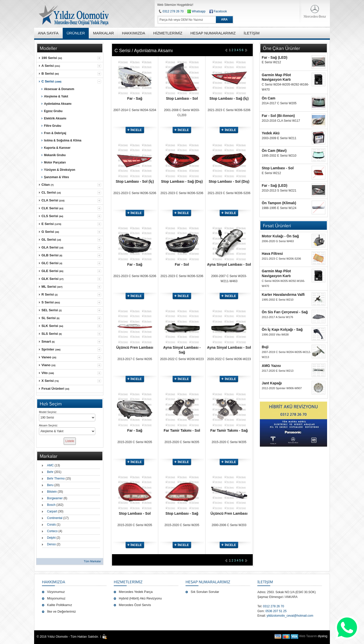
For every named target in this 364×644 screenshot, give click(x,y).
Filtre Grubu (53, 126)
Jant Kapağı (272, 383)
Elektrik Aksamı (55, 118)
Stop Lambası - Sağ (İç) (229, 98)
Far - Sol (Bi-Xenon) (278, 116)
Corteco (52, 531)
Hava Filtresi (272, 254)
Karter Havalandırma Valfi (283, 295)
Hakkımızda (54, 582)
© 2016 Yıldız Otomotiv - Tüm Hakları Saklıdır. (68, 637)
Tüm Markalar (92, 561)
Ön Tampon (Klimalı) (279, 203)
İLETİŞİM (265, 582)
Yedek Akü (271, 133)
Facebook (220, 11)
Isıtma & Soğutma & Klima (63, 140)
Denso (51, 544)
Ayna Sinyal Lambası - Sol (229, 264)
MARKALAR (104, 33)
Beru (50, 485)
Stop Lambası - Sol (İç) (135, 181)
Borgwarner (55, 498)
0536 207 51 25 (276, 611)
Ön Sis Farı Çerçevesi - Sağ (285, 312)
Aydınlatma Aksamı (58, 104)
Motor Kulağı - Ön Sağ (280, 236)
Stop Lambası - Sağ (182, 513)
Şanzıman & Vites (56, 177)
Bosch (51, 505)
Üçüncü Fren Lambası (135, 347)
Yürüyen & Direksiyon (60, 170)
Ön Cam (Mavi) (274, 151)
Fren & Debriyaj (55, 133)
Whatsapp (196, 11)
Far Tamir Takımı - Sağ (229, 430)
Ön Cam (269, 98)
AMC (50, 465)
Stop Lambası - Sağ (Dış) (182, 181)
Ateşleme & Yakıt (56, 96)
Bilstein (52, 492)
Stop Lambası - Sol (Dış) (229, 181)
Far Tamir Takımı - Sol (182, 430)
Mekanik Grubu (55, 155)
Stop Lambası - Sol (182, 98)
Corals (51, 525)
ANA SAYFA (48, 33)
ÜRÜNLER (76, 33)
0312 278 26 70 (173, 11)
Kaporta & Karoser (57, 148)
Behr (50, 472)
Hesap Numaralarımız (208, 582)
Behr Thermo (56, 479)
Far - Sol (182, 264)
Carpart (52, 511)
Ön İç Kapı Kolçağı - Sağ (282, 329)
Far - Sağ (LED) (275, 57)
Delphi (51, 538)
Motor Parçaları (55, 162)
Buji (265, 347)
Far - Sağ (135, 98)
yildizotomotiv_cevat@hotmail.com (290, 616)
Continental (55, 518)
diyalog (323, 636)
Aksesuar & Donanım (59, 89)
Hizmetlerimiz (128, 582)
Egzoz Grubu (53, 111)
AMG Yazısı (271, 366)
